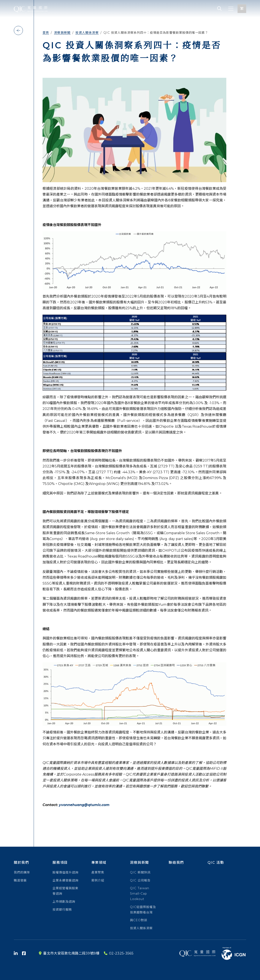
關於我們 (21, 863)
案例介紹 (98, 880)
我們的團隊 (22, 872)
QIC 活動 (216, 863)
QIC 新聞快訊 (140, 872)
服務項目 (60, 863)
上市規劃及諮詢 (64, 902)
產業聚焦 (98, 872)
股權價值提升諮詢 (65, 872)
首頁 (46, 33)
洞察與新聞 (62, 33)
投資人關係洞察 (87, 33)
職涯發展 (20, 880)
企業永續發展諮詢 (65, 880)
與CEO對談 (139, 920)
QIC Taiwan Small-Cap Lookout (140, 894)
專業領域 (99, 863)
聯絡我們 (176, 863)
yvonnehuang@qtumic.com (84, 805)
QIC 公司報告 (140, 880)
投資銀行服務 (62, 910)
